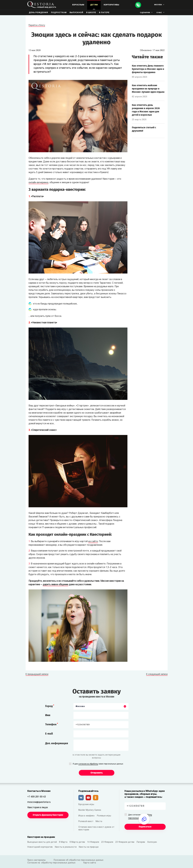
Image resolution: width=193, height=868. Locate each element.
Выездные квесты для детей (42, 842)
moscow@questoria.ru (39, 802)
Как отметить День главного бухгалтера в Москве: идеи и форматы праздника (148, 69)
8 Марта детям (77, 842)
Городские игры (86, 805)
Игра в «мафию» (87, 816)
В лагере (104, 13)
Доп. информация (57, 743)
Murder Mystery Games (90, 810)
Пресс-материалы (37, 860)
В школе (91, 13)
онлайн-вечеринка (38, 183)
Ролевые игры (104, 816)
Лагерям (141, 842)
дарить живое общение (56, 585)
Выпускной (76, 13)
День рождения (38, 13)
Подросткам (59, 13)
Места (99, 821)
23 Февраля (107, 842)
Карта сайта (90, 863)
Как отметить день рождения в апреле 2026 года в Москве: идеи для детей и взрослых (146, 110)
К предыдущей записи (37, 674)
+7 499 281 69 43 (37, 797)
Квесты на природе (89, 847)
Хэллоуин (152, 842)
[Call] (138, 5)
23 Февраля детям (125, 842)
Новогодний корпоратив (40, 847)
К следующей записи (157, 674)
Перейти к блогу (37, 25)
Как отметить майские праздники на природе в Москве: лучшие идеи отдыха (148, 89)
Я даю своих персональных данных (98, 764)
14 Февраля (93, 842)
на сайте (93, 542)
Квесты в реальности (66, 847)
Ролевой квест (86, 821)
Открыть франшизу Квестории (48, 815)
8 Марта (63, 842)
